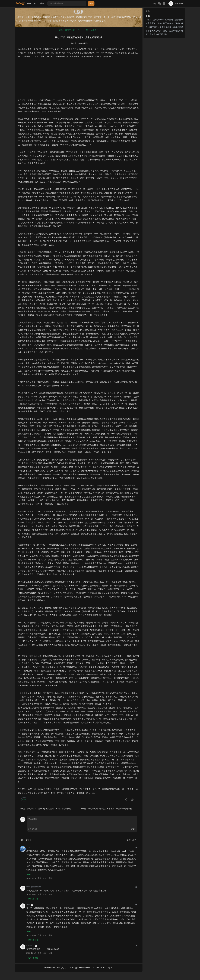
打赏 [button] (24, 799)
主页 (80, 43)
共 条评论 (26, 840)
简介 (80, 30)
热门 (36, 3)
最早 (134, 840)
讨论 (42, 3)
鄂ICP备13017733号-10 (103, 968)
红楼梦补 (94, 30)
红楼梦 (85, 43)
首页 (29, 3)
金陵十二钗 (70, 30)
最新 (129, 840)
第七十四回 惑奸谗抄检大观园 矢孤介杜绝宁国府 (49, 809)
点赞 (45, 879)
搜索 (91, 3)
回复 (51, 879)
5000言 (20, 3)
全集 (61, 30)
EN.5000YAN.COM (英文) (55, 968)
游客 (32, 905)
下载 (86, 30)
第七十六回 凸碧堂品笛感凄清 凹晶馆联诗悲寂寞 (110, 809)
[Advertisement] (79, 80)
